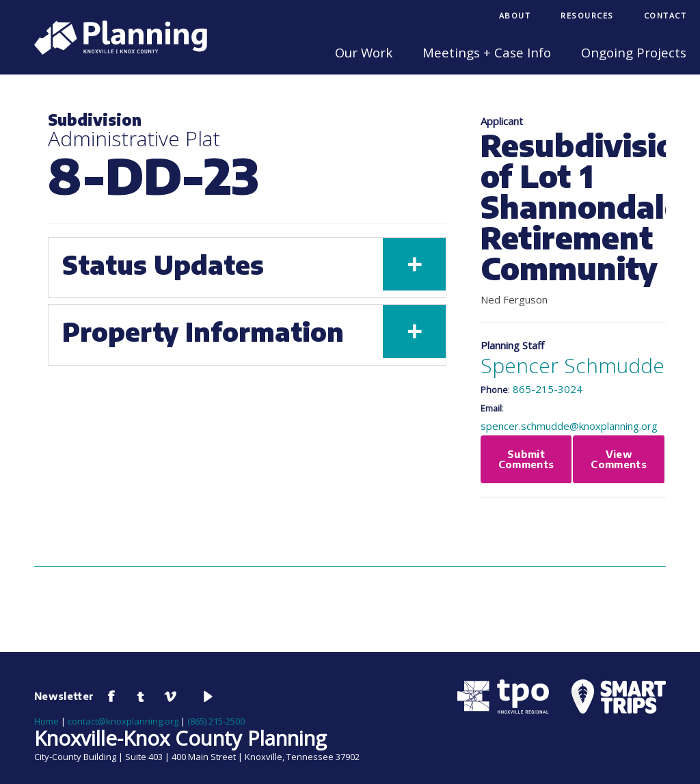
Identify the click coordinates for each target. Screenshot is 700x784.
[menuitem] (515, 17)
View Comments (619, 459)
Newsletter (64, 696)
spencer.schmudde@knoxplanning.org (569, 426)
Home (46, 721)
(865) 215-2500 (216, 721)
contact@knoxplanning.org (123, 721)
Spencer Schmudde (573, 365)
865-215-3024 (548, 389)
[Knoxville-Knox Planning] (114, 51)
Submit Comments (526, 459)
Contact (665, 15)
